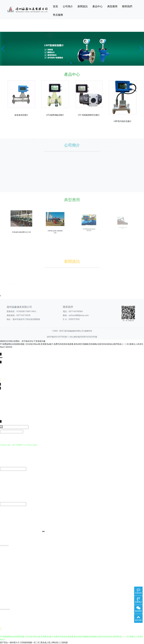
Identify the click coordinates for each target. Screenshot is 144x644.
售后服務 (58, 15)
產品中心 (97, 6)
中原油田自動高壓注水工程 (21, 227)
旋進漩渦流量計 (21, 115)
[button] (3, 49)
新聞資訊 (83, 6)
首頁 (55, 6)
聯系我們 (127, 6)
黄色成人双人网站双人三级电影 (54, 642)
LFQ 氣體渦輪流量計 (55, 115)
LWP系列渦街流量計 (123, 121)
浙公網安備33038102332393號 (84, 337)
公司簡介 (68, 6)
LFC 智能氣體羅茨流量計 (89, 115)
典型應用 (112, 6)
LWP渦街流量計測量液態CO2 (55, 227)
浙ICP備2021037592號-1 (58, 337)
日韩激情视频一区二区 (30, 642)
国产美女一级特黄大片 (10, 642)
